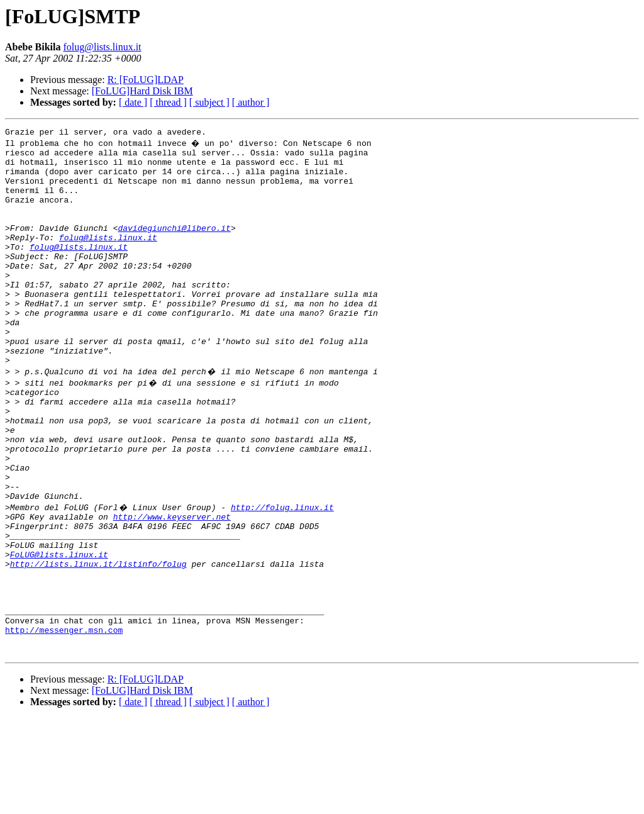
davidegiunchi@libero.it (174, 247)
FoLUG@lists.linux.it (59, 632)
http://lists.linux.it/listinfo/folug (98, 643)
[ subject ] (209, 102)
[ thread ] (168, 102)
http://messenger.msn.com (64, 722)
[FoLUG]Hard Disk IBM (142, 91)
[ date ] (133, 102)
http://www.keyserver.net (172, 586)
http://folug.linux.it (282, 575)
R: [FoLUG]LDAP (146, 80)
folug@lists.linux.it (102, 47)
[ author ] (251, 102)
